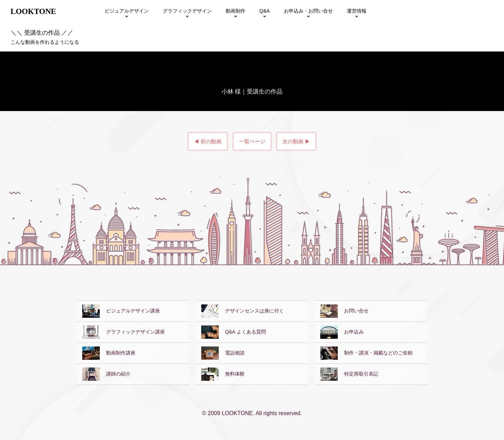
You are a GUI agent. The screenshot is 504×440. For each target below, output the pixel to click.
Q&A (265, 11)
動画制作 (236, 11)
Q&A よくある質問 (234, 332)
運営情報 (357, 11)
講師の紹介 (106, 374)
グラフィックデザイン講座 (124, 332)
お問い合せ (344, 311)
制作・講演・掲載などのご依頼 (366, 353)
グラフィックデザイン (187, 11)
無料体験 (223, 374)
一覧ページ (252, 141)
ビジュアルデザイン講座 (121, 311)
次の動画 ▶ (296, 141)
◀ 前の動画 (208, 141)
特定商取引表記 (349, 374)
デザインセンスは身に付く (243, 311)
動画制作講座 (109, 353)
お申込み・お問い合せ (308, 11)
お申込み (342, 332)
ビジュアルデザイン (127, 11)
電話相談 (223, 353)
